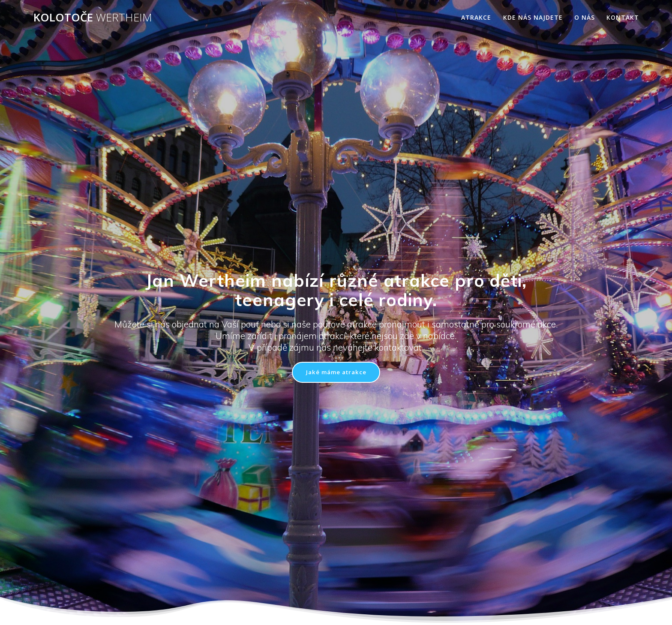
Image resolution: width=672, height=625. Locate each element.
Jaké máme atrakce (336, 372)
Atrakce (476, 17)
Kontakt (623, 17)
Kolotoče (93, 18)
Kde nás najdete (533, 17)
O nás (585, 17)
